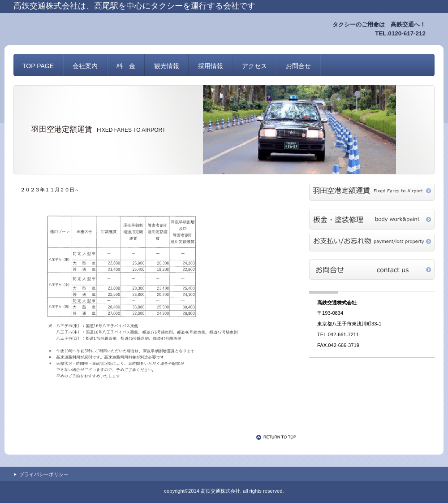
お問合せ (372, 269)
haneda (372, 194)
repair (372, 219)
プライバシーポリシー (44, 474)
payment (372, 244)
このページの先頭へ (278, 437)
